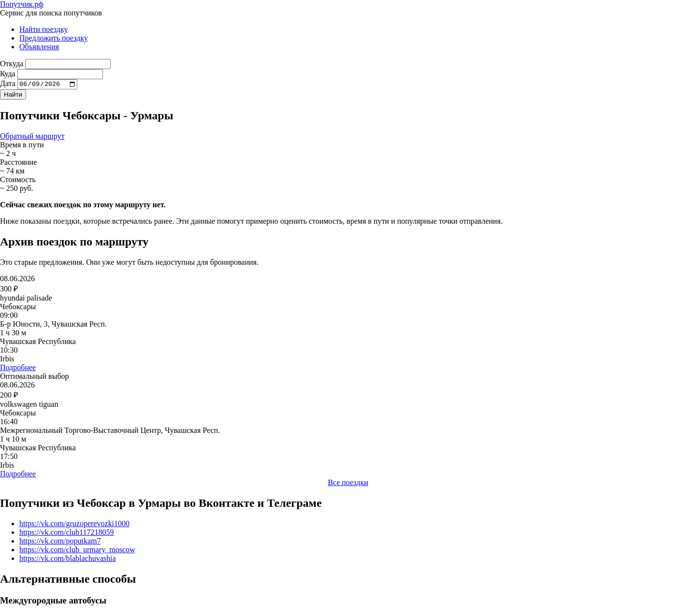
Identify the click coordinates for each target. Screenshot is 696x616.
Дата (8, 85)
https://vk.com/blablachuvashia (68, 559)
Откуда (12, 64)
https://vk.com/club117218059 (66, 533)
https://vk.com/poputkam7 (60, 542)
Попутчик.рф (22, 4)
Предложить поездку (54, 38)
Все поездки (348, 484)
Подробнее (18, 369)
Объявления (39, 47)
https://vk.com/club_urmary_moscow (77, 551)
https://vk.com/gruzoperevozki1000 (74, 524)
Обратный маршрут (32, 137)
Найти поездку (44, 29)
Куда (8, 74)
